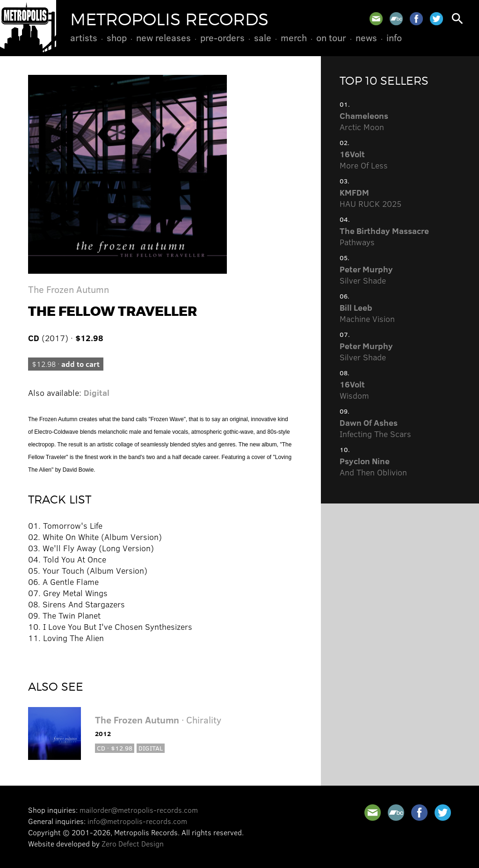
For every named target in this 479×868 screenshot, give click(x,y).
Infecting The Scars (375, 428)
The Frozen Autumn (69, 289)
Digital (97, 393)
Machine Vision (367, 313)
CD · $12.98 (115, 748)
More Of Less (364, 160)
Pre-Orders (222, 37)
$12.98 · (66, 364)
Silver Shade (366, 275)
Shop (117, 37)
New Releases (163, 37)
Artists (84, 37)
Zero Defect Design (133, 843)
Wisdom (354, 390)
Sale (263, 37)
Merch (294, 37)
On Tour (331, 37)
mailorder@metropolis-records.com (139, 810)
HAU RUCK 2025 (370, 198)
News (366, 37)
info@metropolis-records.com (137, 821)
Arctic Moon (364, 121)
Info (394, 37)
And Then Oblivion (373, 467)
